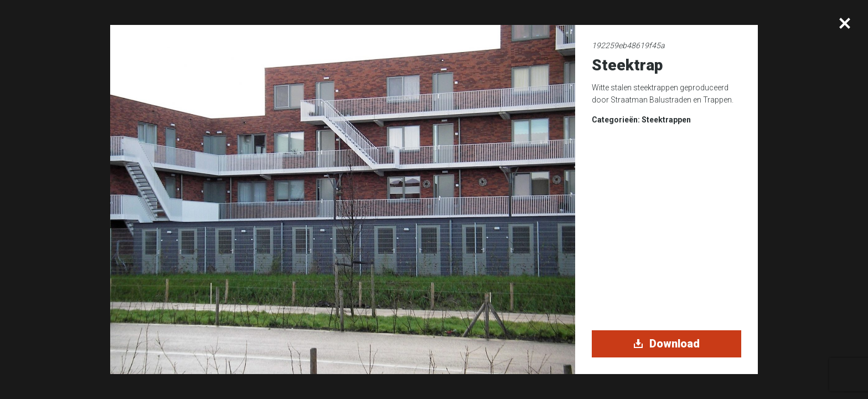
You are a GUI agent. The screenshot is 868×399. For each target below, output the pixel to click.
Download (667, 344)
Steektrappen (666, 120)
